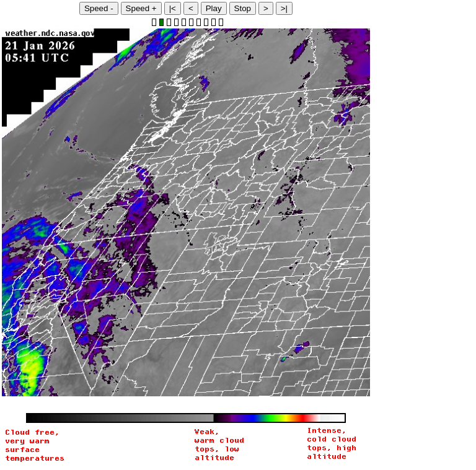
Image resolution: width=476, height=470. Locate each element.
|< (173, 8)
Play (214, 8)
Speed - (99, 8)
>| (284, 8)
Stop (243, 8)
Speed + (141, 8)
